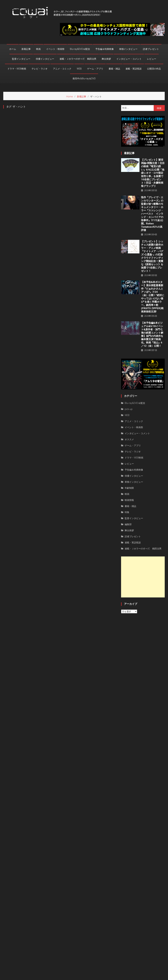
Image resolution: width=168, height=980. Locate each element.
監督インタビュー (21, 59)
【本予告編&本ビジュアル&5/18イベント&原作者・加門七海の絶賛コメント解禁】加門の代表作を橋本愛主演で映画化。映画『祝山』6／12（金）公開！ (152, 334)
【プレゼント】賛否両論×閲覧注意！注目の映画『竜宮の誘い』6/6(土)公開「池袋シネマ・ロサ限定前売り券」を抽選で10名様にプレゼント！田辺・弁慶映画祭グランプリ (153, 173)
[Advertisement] (143, 577)
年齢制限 (129, 488)
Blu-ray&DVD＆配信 (80, 49)
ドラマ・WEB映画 (17, 69)
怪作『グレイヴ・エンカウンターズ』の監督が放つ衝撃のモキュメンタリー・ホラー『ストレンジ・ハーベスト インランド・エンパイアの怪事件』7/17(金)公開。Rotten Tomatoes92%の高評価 (152, 214)
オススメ (129, 439)
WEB (79, 69)
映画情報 (129, 500)
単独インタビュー (128, 49)
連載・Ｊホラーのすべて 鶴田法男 (78, 59)
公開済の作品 (154, 69)
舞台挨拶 (106, 59)
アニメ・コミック (62, 69)
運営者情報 (128, 976)
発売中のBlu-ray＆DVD (84, 79)
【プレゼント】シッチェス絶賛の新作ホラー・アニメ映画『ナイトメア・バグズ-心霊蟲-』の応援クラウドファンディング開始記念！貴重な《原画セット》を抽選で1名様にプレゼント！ (152, 256)
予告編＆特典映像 (105, 49)
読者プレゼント (151, 49)
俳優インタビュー (45, 59)
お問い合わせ (159, 976)
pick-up (129, 409)
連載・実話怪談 (134, 69)
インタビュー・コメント (129, 59)
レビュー (152, 59)
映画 (38, 49)
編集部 (128, 524)
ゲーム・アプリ (95, 69)
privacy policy (143, 976)
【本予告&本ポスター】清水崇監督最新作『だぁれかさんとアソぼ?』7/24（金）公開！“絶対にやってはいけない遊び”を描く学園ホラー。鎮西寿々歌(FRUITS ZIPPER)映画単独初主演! (153, 297)
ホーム (13, 49)
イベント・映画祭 (55, 49)
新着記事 (26, 49)
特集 (127, 512)
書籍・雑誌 (114, 69)
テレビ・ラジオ (40, 69)
